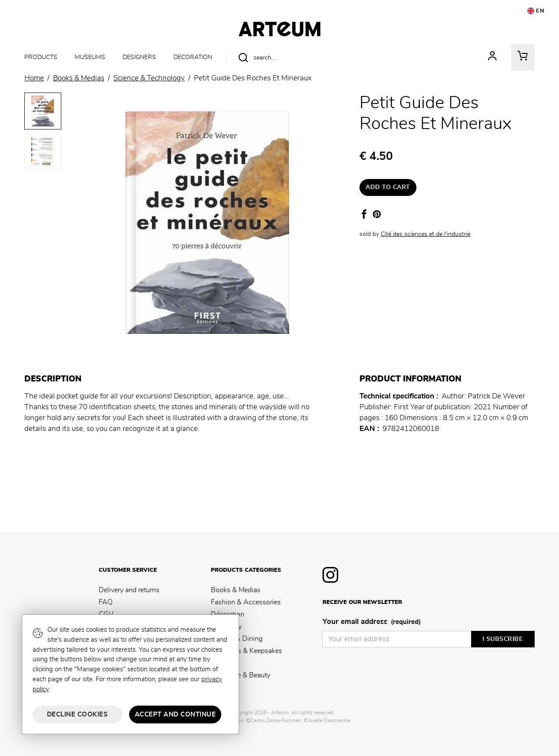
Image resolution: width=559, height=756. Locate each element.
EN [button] (536, 11)
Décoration (228, 614)
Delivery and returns (129, 590)
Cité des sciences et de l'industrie (426, 234)
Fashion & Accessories (246, 602)
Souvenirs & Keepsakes (246, 651)
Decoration (193, 57)
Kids (218, 663)
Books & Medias (236, 590)
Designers (139, 57)
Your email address (372, 622)
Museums (90, 57)
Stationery (226, 627)
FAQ (106, 602)
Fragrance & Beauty (241, 675)
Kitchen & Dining (237, 639)
